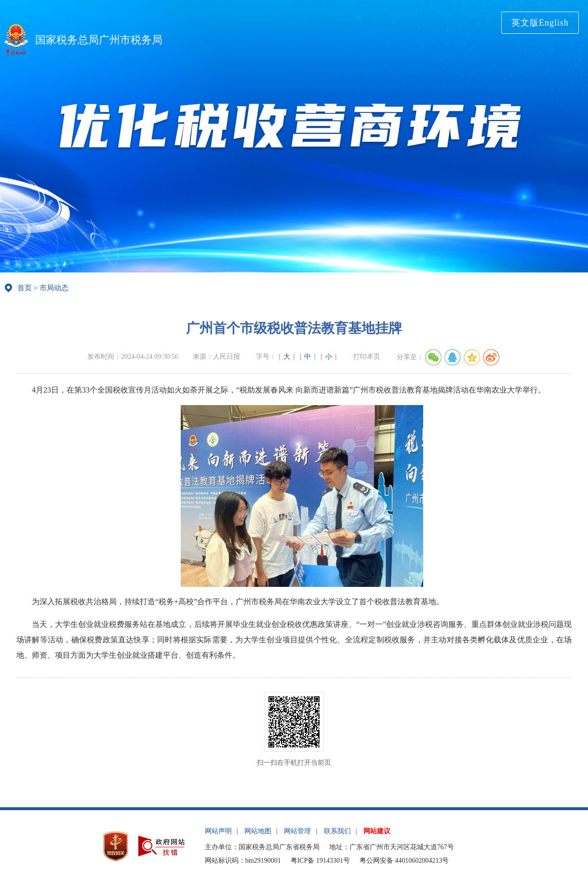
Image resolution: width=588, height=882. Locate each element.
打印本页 (367, 357)
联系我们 (337, 831)
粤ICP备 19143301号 (320, 861)
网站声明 (218, 831)
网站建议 (377, 831)
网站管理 (297, 831)
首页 (25, 288)
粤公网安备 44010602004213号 (404, 861)
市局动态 (54, 288)
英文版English (540, 23)
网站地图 (258, 831)
